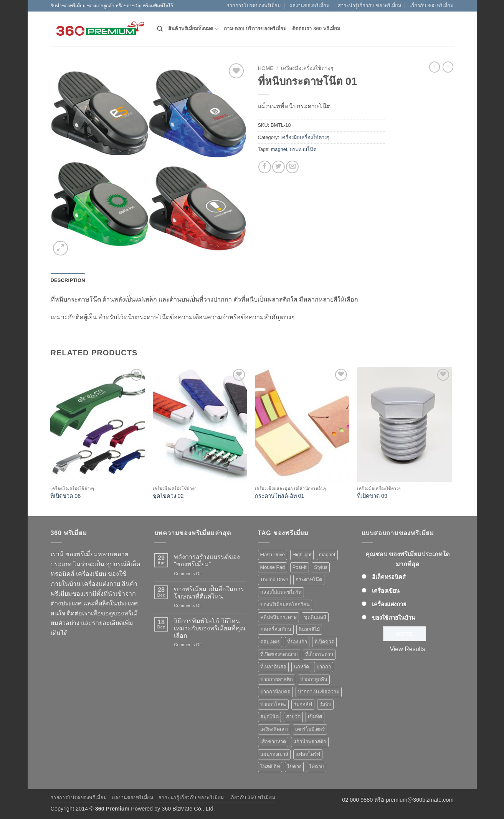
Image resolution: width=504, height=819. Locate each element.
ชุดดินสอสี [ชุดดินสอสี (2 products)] (315, 617)
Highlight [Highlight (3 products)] (302, 555)
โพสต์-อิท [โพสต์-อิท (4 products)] (270, 767)
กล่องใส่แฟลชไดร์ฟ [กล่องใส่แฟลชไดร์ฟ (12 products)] (281, 592)
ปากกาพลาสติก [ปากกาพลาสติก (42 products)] (277, 679)
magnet (279, 149)
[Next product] (435, 67)
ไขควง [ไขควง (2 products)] (294, 767)
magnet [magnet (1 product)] (327, 555)
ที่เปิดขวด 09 (372, 496)
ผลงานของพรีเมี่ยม (309, 6)
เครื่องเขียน (386, 591)
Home (266, 68)
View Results (407, 649)
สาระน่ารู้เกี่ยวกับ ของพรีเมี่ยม (369, 6)
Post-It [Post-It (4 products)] (300, 567)
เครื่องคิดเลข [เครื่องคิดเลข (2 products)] (274, 729)
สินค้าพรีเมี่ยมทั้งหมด (193, 29)
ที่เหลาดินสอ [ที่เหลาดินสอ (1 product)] (273, 667)
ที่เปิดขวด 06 (65, 496)
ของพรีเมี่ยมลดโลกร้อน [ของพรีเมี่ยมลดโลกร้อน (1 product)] (285, 604)
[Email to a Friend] (292, 167)
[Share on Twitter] (278, 167)
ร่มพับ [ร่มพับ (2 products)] (325, 704)
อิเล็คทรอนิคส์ (389, 577)
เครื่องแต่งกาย (389, 604)
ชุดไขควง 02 (168, 496)
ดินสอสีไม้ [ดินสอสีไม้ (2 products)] (309, 629)
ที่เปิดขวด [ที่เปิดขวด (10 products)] (324, 642)
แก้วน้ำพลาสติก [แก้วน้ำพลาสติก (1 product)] (310, 742)
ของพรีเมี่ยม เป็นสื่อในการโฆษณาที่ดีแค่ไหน (209, 593)
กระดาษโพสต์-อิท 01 (280, 496)
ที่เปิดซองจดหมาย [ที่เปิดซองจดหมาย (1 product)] (279, 654)
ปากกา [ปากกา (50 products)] (324, 667)
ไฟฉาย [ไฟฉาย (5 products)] (316, 767)
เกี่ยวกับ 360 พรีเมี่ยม (431, 6)
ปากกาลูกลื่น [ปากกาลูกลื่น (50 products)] (314, 679)
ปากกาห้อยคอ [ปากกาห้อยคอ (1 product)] (275, 692)
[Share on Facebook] (265, 167)
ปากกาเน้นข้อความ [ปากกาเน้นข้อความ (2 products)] (319, 692)
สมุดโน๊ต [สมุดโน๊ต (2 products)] (269, 717)
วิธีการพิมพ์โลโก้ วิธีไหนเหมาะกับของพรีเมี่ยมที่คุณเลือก (210, 628)
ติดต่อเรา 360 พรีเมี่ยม (316, 29)
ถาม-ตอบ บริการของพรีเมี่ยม (255, 29)
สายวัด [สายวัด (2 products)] (293, 717)
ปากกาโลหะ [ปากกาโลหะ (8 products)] (273, 704)
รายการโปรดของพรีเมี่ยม (254, 6)
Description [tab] (68, 280)
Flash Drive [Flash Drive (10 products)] (273, 555)
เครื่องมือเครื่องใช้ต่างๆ (307, 68)
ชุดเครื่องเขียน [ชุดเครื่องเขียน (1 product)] (276, 629)
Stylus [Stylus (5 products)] (321, 567)
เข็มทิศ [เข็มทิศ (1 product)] (315, 717)
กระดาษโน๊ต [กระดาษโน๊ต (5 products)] (309, 579)
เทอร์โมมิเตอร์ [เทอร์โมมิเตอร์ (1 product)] (310, 729)
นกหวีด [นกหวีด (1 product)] (301, 667)
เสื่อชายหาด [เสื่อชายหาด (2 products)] (273, 742)
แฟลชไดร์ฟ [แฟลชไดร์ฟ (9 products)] (308, 754)
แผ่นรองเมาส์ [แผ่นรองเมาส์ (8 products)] (274, 754)
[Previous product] (448, 67)
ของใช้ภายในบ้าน (393, 618)
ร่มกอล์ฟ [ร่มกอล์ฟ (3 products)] (303, 704)
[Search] (160, 29)
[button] (60, 248)
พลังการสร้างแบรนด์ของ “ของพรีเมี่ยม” (207, 560)
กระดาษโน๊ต (303, 149)
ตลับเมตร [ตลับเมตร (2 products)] (270, 642)
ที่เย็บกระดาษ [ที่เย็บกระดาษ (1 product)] (319, 654)
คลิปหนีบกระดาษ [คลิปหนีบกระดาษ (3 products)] (278, 617)
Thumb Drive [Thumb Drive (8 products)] (274, 579)
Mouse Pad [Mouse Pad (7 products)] (273, 567)
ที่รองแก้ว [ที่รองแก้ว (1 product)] (297, 642)
